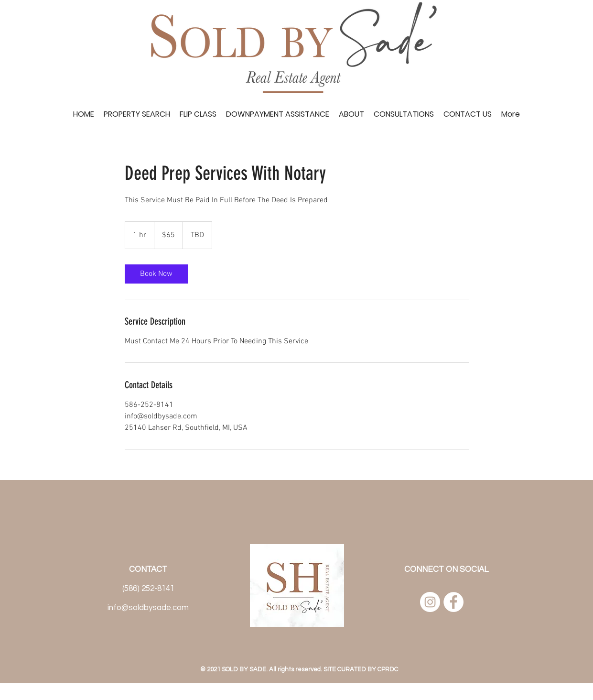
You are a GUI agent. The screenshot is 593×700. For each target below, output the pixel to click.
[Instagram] (430, 602)
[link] (156, 274)
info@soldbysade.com (148, 608)
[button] (404, 114)
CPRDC (388, 669)
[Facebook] (453, 602)
